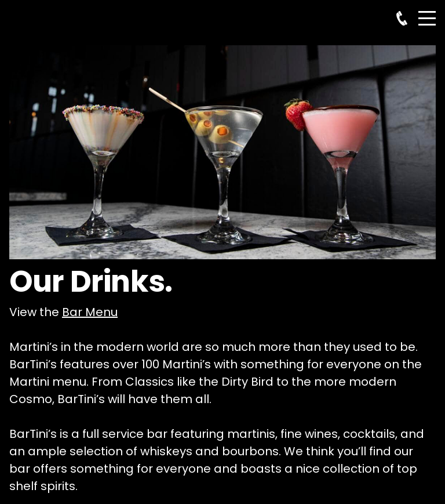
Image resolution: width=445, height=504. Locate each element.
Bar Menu (90, 312)
